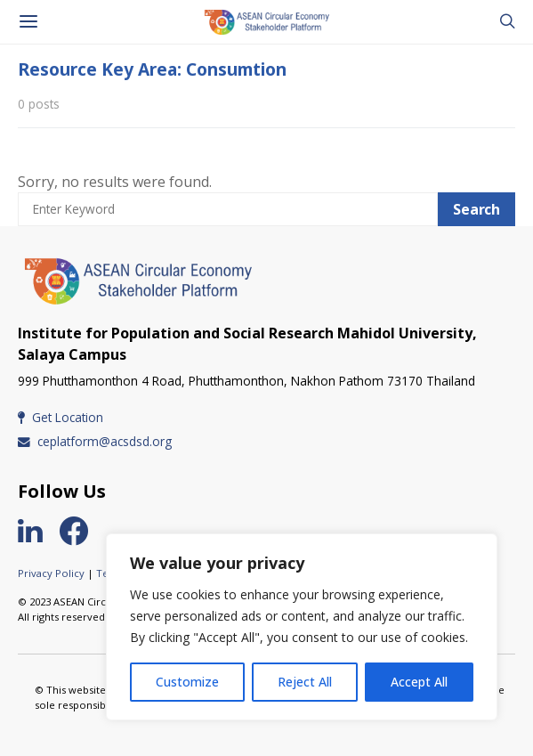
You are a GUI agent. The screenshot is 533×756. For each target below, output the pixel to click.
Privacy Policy (51, 573)
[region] (302, 627)
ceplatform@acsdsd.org (95, 441)
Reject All (305, 682)
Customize (187, 682)
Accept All (419, 682)
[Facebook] (81, 531)
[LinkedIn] (37, 531)
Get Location (61, 417)
